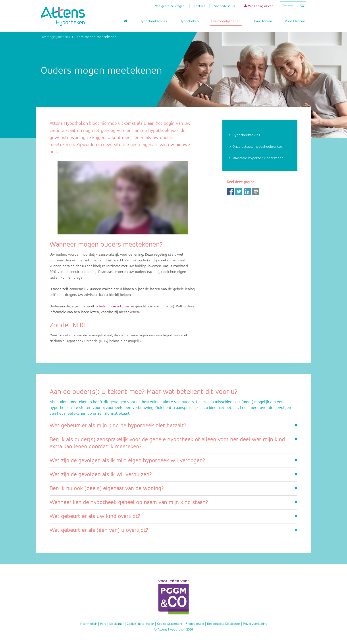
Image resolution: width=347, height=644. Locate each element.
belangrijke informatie (116, 306)
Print (256, 192)
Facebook (230, 192)
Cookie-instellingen (140, 624)
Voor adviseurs (225, 7)
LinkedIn (247, 192)
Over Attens (263, 21)
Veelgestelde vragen (170, 7)
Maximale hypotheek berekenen (258, 158)
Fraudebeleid (195, 624)
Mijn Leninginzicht (259, 6)
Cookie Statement (170, 624)
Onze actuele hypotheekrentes (257, 147)
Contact (199, 7)
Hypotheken (189, 21)
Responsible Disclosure (224, 624)
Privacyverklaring (255, 624)
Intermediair (88, 624)
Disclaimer (117, 624)
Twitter (239, 192)
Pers (103, 624)
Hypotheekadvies (153, 21)
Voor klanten (295, 21)
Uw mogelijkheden (226, 21)
